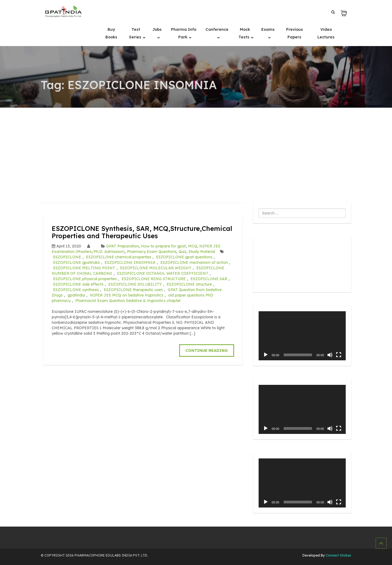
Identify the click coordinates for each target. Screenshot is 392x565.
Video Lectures (326, 33)
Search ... (259, 209)
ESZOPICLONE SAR (209, 279)
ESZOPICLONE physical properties (85, 279)
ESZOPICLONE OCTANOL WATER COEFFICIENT (163, 273)
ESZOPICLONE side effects (78, 284)
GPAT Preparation (122, 246)
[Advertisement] (196, 149)
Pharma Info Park (184, 33)
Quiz (183, 252)
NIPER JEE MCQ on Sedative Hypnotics (127, 295)
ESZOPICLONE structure (189, 284)
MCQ (193, 246)
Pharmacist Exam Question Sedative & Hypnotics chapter (128, 301)
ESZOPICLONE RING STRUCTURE (154, 279)
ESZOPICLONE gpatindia (76, 262)
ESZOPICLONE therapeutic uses (133, 290)
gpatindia (76, 295)
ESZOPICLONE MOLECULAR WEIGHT (156, 268)
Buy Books (111, 33)
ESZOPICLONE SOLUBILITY (135, 284)
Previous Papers (295, 33)
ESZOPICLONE (67, 257)
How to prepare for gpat (163, 246)
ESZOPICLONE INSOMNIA (130, 262)
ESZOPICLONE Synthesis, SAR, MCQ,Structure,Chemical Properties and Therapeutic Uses (142, 232)
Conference (217, 29)
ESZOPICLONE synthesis (76, 290)
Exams (268, 29)
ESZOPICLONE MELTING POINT (84, 268)
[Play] (266, 355)
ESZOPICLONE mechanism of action (194, 262)
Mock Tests (244, 33)
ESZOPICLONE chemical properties (119, 257)
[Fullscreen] (339, 355)
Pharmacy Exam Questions (152, 252)
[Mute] (330, 355)
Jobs (157, 29)
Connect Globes (338, 555)
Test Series (136, 33)
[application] (302, 336)
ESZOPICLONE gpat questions (184, 257)
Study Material (202, 252)
